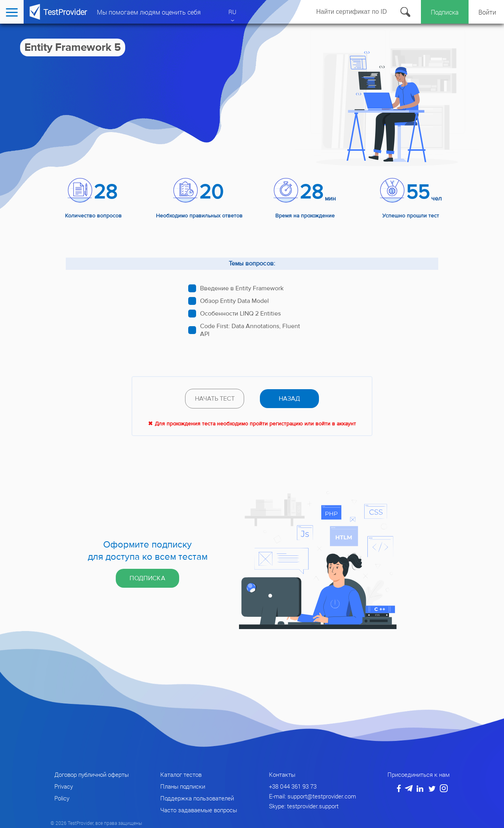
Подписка (445, 12)
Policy (62, 798)
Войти (487, 12)
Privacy (64, 786)
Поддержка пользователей (197, 798)
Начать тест (215, 399)
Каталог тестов (181, 774)
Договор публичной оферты (92, 774)
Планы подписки (183, 786)
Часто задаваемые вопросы (199, 810)
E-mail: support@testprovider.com (312, 796)
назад (289, 399)
